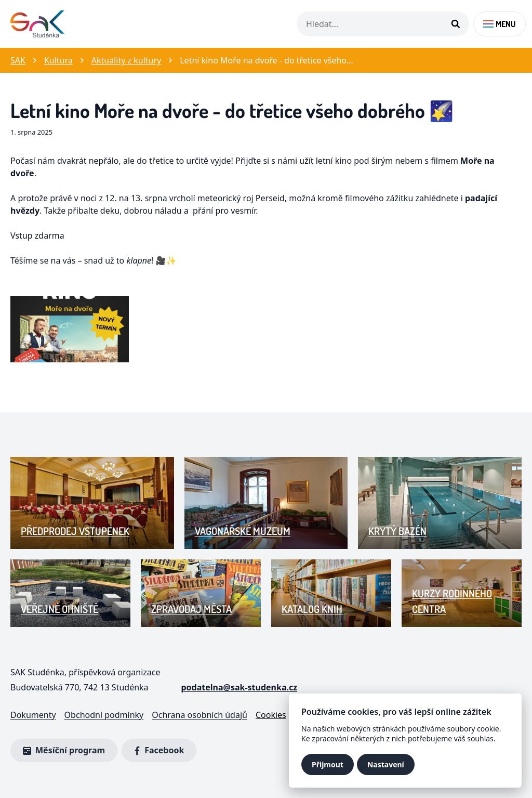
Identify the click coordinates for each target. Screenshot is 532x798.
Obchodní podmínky (104, 715)
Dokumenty (33, 715)
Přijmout (328, 764)
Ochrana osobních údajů (199, 715)
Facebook (157, 751)
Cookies (271, 715)
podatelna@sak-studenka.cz (239, 687)
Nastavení (386, 764)
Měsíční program (64, 750)
